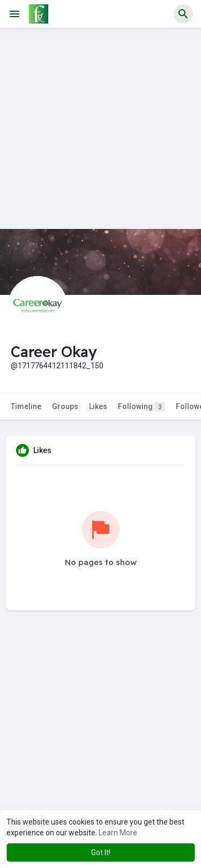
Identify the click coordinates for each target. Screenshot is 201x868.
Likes (98, 406)
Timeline (26, 406)
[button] (183, 14)
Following (142, 407)
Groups (65, 406)
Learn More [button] (118, 833)
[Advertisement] (100, 128)
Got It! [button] (101, 852)
